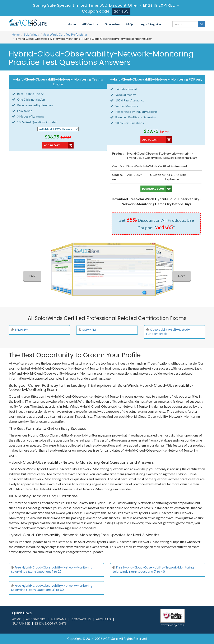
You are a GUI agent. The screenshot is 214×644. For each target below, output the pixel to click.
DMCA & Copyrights (51, 623)
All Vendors (90, 24)
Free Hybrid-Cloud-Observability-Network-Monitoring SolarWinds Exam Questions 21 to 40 (153, 570)
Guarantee (112, 24)
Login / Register (150, 24)
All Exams (59, 619)
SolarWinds (31, 34)
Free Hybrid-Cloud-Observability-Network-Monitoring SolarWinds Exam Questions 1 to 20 (52, 570)
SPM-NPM (22, 330)
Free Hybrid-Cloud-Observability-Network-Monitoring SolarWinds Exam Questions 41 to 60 (52, 588)
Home (72, 24)
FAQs (130, 24)
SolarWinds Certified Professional (65, 34)
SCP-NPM (89, 330)
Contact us (81, 619)
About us (103, 619)
